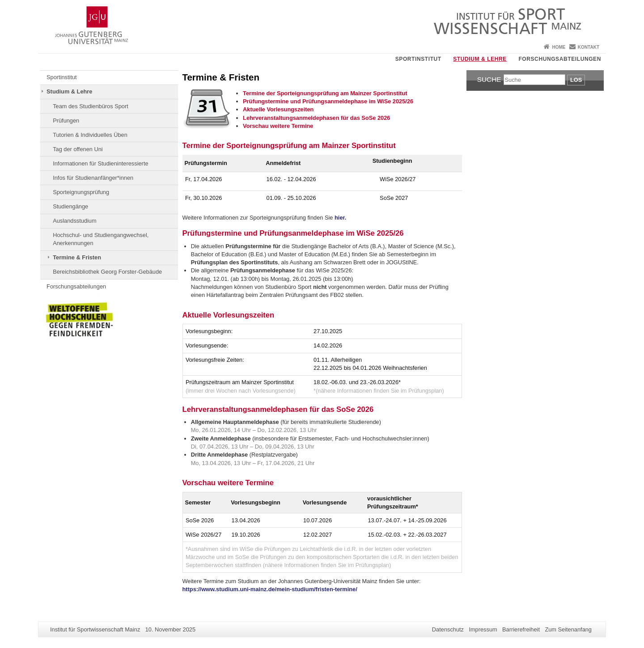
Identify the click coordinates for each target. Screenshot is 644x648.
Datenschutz (448, 629)
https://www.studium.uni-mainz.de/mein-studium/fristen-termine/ (270, 589)
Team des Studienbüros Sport (91, 106)
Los (576, 80)
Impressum (483, 629)
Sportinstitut (418, 59)
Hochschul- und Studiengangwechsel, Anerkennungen (101, 239)
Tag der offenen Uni (78, 149)
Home (559, 47)
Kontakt (589, 47)
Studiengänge (70, 206)
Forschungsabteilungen (560, 59)
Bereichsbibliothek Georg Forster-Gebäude (107, 272)
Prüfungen (66, 121)
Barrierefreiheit (521, 629)
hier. (340, 218)
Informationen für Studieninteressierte (100, 163)
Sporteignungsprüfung (81, 192)
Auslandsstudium (74, 221)
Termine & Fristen (77, 257)
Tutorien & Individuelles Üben (90, 135)
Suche (489, 79)
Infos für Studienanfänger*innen (93, 178)
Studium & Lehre (480, 59)
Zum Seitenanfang (568, 629)
